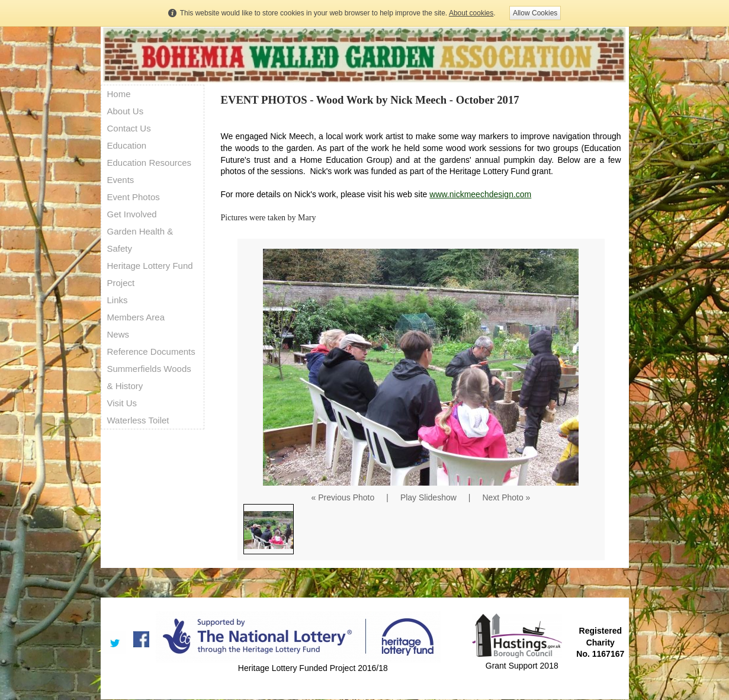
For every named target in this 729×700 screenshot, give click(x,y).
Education (127, 145)
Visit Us (122, 403)
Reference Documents (151, 351)
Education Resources (150, 163)
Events (121, 180)
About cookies (471, 13)
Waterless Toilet (138, 420)
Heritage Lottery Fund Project (150, 274)
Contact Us (129, 128)
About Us (126, 111)
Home (119, 94)
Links (118, 300)
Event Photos (134, 197)
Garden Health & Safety (140, 240)
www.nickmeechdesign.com (480, 194)
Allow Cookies (535, 13)
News (118, 334)
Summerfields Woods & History (149, 377)
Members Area (136, 317)
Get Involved (132, 214)
